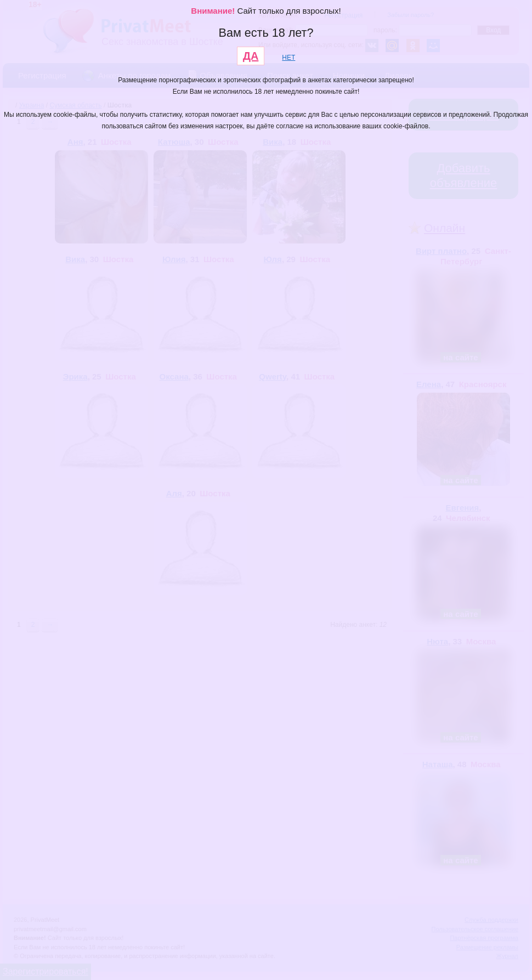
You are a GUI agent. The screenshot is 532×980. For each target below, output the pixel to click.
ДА (251, 56)
